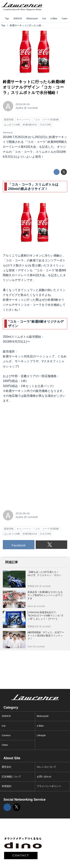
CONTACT (21, 855)
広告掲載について (11, 777)
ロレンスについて (46, 767)
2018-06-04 (22, 104)
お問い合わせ (44, 777)
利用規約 (7, 786)
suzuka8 (33, 108)
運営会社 (7, 767)
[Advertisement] (31, 431)
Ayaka (19, 108)
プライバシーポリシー (49, 786)
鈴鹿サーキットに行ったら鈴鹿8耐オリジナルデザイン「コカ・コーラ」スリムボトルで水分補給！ (34, 87)
